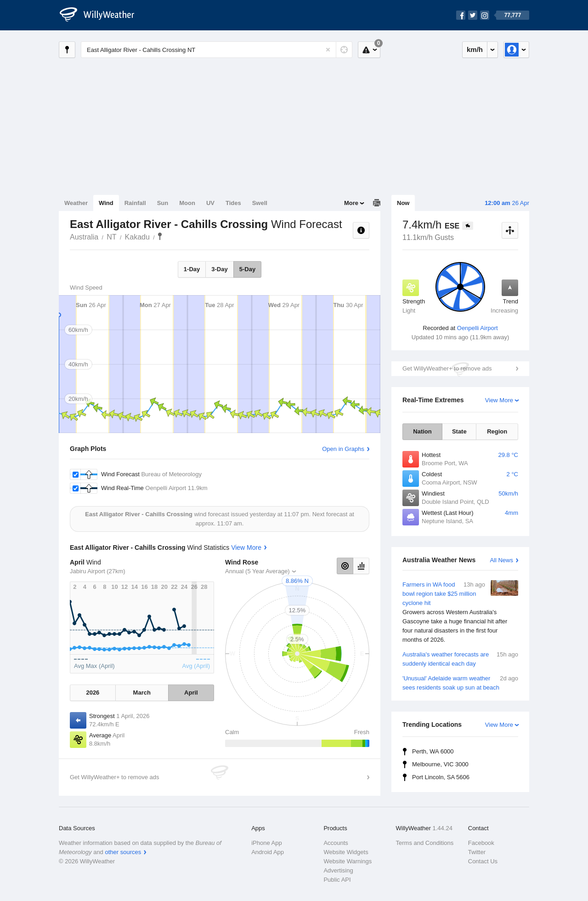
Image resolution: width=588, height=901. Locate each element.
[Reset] (328, 50)
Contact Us (483, 861)
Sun (163, 203)
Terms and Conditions (425, 843)
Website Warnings (348, 861)
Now (403, 203)
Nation (422, 431)
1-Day (192, 269)
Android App (268, 852)
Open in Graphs (343, 449)
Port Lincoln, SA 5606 (441, 777)
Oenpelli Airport (478, 328)
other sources (123, 852)
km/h (475, 49)
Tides (233, 203)
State (459, 431)
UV (210, 203)
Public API (337, 880)
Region (497, 431)
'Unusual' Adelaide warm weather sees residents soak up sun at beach (460, 682)
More (351, 203)
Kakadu (137, 237)
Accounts (336, 843)
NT (111, 237)
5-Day (247, 269)
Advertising (338, 870)
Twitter (477, 852)
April (191, 693)
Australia (84, 237)
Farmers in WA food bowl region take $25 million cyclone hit (460, 612)
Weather (76, 203)
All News (501, 560)
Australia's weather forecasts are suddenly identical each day (460, 659)
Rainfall (135, 203)
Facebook (481, 843)
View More (499, 400)
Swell (260, 203)
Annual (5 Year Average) (257, 571)
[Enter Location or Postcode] (217, 50)
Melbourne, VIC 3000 (440, 764)
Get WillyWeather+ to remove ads (447, 368)
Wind (106, 203)
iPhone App (267, 843)
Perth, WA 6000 (433, 751)
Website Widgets (346, 852)
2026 (93, 693)
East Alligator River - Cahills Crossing (160, 236)
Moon (187, 203)
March (142, 693)
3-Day (219, 269)
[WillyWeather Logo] (102, 15)
